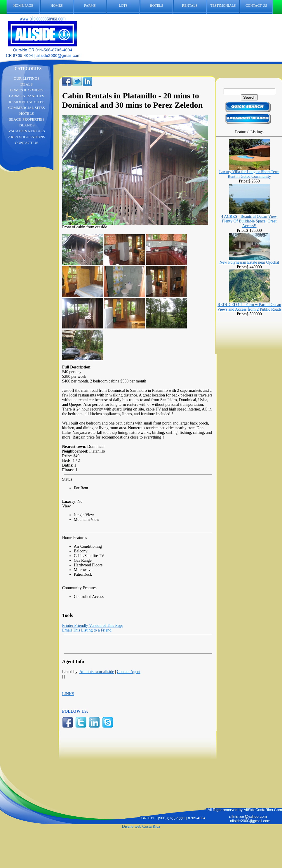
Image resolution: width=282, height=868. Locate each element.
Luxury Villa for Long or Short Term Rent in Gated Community (249, 174)
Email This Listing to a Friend (87, 630)
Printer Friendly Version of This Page (93, 626)
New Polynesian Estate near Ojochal (249, 262)
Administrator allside (97, 672)
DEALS (27, 84)
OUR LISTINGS (27, 78)
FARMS (90, 6)
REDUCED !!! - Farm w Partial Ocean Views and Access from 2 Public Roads (249, 307)
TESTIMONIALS (223, 6)
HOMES (57, 6)
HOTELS (156, 6)
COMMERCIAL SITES (27, 108)
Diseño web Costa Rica (141, 826)
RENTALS (190, 6)
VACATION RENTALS (26, 131)
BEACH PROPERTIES (26, 119)
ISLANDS (27, 125)
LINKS (68, 694)
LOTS (123, 6)
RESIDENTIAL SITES (27, 102)
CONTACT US (259, 6)
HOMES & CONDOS (27, 90)
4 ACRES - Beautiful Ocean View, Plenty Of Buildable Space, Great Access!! (249, 221)
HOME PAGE (23, 6)
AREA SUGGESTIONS (27, 137)
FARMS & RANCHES (27, 96)
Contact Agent (129, 672)
